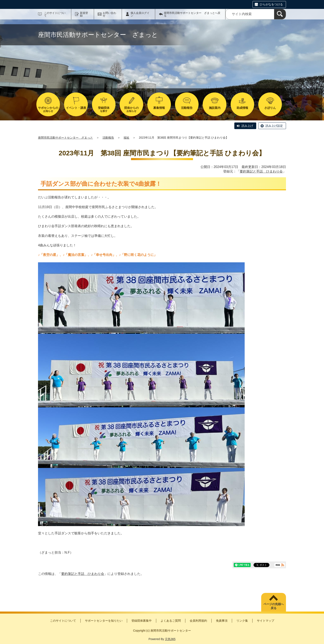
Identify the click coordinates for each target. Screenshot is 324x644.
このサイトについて (55, 14)
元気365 (170, 639)
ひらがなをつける (271, 4)
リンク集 (242, 621)
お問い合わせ (109, 14)
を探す (104, 109)
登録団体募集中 (142, 621)
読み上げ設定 (274, 126)
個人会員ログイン (140, 14)
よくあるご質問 (171, 621)
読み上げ (247, 126)
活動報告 (108, 138)
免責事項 (222, 621)
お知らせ (48, 109)
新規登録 (84, 14)
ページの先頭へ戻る (274, 606)
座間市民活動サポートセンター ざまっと (66, 138)
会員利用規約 (198, 621)
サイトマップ (266, 621)
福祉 (126, 138)
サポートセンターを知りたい (104, 621)
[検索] (280, 14)
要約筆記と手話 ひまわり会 (261, 171)
